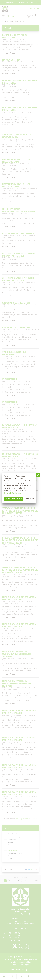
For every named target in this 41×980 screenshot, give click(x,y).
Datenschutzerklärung (13, 493)
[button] (38, 475)
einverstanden (14, 499)
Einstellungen (29, 499)
